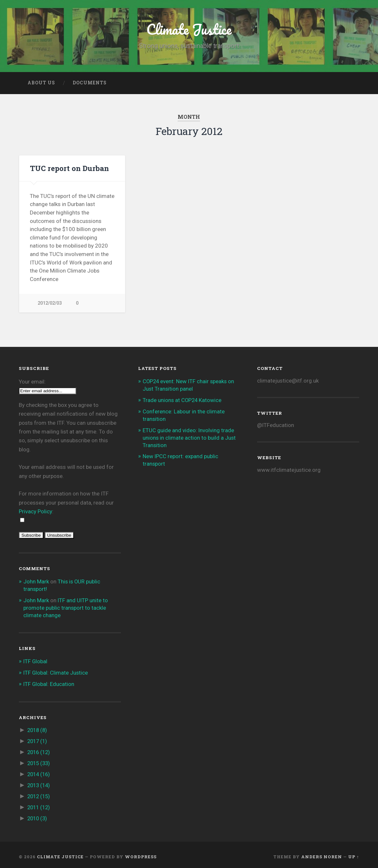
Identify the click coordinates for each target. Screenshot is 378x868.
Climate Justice (189, 29)
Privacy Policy (35, 512)
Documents (90, 83)
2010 (38, 815)
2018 (38, 728)
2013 (40, 782)
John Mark (36, 582)
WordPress (141, 853)
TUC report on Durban (69, 168)
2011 (40, 804)
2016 (40, 750)
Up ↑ (354, 853)
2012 (40, 793)
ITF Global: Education (49, 683)
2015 (40, 761)
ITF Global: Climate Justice (56, 671)
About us (41, 83)
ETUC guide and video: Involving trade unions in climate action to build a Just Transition (189, 436)
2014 (40, 772)
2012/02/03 (50, 303)
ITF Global (36, 660)
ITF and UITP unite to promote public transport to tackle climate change (66, 607)
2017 (38, 740)
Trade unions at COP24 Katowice (183, 400)
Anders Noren (322, 853)
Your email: (32, 382)
